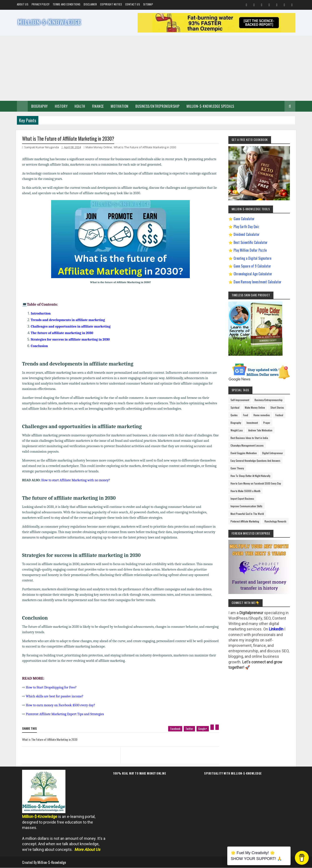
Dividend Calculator (247, 234)
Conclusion (39, 346)
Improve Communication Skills (246, 506)
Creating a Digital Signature (252, 258)
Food (246, 415)
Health (80, 106)
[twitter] (189, 729)
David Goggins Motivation (244, 453)
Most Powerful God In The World (247, 514)
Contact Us (133, 4)
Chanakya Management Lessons (247, 445)
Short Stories (277, 407)
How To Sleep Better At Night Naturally (250, 476)
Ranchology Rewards (275, 521)
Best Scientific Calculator (251, 242)
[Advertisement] (156, 68)
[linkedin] (217, 727)
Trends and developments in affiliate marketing (68, 320)
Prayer (267, 423)
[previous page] (70, 750)
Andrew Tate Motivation (260, 430)
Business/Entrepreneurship (158, 106)
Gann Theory (237, 468)
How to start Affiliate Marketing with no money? (76, 480)
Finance (98, 106)
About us (23, 4)
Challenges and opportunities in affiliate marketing (71, 326)
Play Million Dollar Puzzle (250, 250)
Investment (252, 423)
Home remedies (262, 415)
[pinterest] (212, 727)
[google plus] (203, 729)
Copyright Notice (111, 4)
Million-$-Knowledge (52, 862)
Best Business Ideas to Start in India (249, 438)
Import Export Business (242, 498)
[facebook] (175, 729)
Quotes (234, 415)
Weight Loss (237, 430)
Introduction (41, 313)
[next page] (171, 750)
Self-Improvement (240, 400)
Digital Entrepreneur (273, 453)
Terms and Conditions (67, 4)
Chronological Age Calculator (253, 274)
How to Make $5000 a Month (245, 491)
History (61, 106)
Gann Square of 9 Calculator (252, 266)
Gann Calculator (244, 219)
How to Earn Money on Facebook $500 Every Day (256, 483)
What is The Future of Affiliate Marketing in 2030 (145, 147)
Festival (279, 415)
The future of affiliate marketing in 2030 (62, 333)
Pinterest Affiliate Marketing (245, 521)
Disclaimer (90, 4)
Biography (40, 106)
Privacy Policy (41, 4)
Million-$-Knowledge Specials (210, 106)
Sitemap (148, 4)
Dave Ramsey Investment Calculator (258, 282)
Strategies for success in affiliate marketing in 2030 (70, 339)
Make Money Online (99, 147)
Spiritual (235, 407)
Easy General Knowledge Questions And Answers (255, 461)
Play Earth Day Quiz (246, 227)
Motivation (120, 106)
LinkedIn (276, 629)
